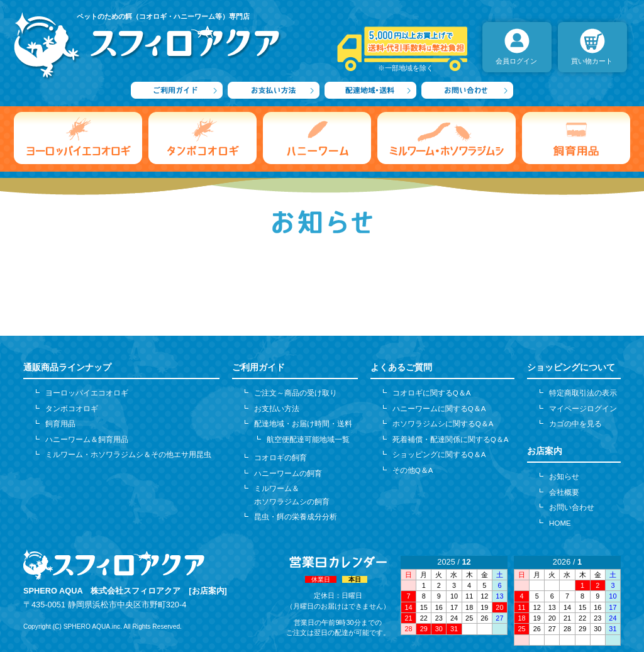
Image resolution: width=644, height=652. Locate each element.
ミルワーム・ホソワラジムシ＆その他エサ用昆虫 (128, 455)
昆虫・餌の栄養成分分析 (296, 517)
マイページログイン (583, 409)
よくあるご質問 (401, 367)
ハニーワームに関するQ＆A (439, 409)
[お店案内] (208, 591)
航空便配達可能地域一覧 (308, 439)
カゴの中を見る (575, 424)
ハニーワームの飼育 (288, 473)
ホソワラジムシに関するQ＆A (443, 424)
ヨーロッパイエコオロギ (87, 393)
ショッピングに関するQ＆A (439, 455)
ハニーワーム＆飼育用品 (87, 439)
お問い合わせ (572, 507)
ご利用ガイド (258, 367)
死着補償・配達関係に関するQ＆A (451, 439)
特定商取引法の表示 (583, 393)
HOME (560, 523)
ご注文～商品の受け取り (296, 393)
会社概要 (564, 492)
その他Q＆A (413, 470)
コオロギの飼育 (280, 458)
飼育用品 (60, 424)
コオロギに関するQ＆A (432, 393)
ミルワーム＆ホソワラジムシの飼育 (292, 495)
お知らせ (564, 477)
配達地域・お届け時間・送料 (303, 424)
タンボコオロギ (72, 409)
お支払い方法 (277, 409)
